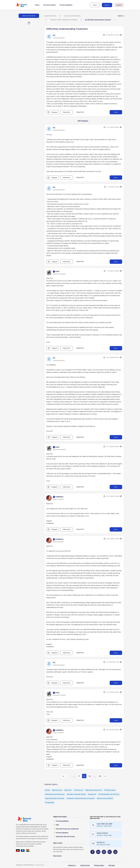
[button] (48, 112)
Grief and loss (79, 790)
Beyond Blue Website (24, 819)
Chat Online (102, 833)
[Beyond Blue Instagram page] (104, 855)
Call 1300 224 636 (105, 824)
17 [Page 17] (79, 776)
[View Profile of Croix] (57, 271)
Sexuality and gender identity (76, 794)
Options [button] (120, 16)
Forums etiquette (62, 833)
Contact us (72, 865)
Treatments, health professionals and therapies (64, 20)
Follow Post (67, 112)
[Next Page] (105, 776)
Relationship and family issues (55, 794)
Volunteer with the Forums (65, 837)
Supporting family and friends (55, 798)
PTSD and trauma (110, 790)
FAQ (57, 825)
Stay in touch (57, 856)
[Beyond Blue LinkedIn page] (115, 855)
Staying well (92, 794)
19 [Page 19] (89, 776)
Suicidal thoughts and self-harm (109, 794)
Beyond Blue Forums (24, 5)
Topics (37, 5)
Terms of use (85, 865)
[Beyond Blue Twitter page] (110, 855)
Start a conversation (29, 16)
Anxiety (47, 790)
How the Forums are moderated (67, 829)
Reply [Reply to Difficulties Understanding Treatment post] (116, 112)
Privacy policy (99, 865)
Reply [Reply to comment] (116, 177)
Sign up (107, 5)
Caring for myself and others (72, 16)
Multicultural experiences (94, 790)
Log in (95, 5)
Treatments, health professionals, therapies (81, 798)
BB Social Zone (57, 790)
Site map (112, 865)
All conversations (50, 5)
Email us (101, 842)
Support (119, 5)
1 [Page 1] (68, 776)
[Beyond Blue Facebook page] (92, 855)
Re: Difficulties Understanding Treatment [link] (98, 20)
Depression (68, 790)
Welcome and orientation (105, 798)
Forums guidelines (66, 5)
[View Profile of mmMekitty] (59, 497)
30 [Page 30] (100, 776)
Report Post (80, 112)
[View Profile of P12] (54, 35)
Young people (50, 802)
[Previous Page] (63, 776)
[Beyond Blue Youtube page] (98, 855)
